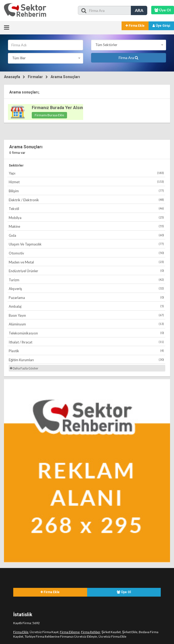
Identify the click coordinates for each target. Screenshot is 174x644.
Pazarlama (86, 298)
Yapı (86, 173)
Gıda (86, 235)
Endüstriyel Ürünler (86, 271)
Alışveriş (86, 289)
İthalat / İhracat (86, 342)
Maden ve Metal (86, 262)
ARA (139, 10)
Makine (86, 226)
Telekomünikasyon (86, 333)
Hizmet (86, 182)
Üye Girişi (161, 26)
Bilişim (86, 191)
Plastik (86, 351)
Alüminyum (86, 324)
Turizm (86, 280)
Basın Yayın (86, 315)
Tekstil (86, 209)
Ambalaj (86, 306)
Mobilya (86, 218)
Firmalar (35, 77)
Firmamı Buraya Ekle (49, 115)
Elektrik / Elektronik (86, 200)
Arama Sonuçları (65, 77)
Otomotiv (86, 253)
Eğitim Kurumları (86, 360)
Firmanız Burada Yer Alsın (57, 108)
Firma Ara (128, 58)
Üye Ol (124, 592)
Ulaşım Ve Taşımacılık (86, 244)
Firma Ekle (135, 26)
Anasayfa (12, 77)
